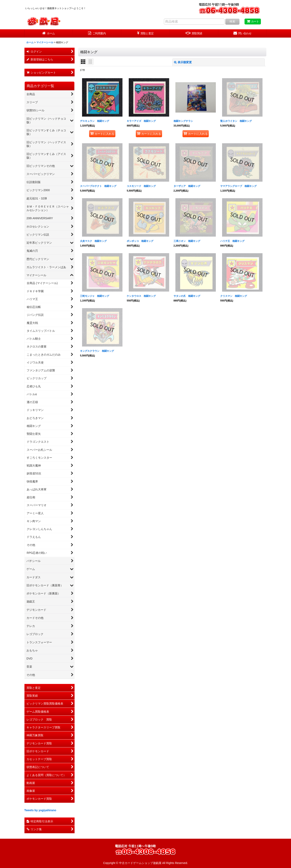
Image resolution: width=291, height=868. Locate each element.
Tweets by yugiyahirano (40, 810)
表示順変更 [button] (183, 62)
